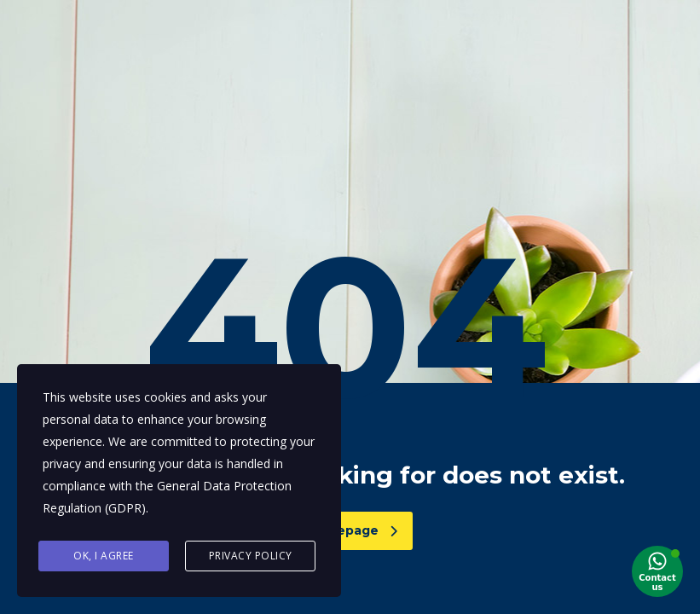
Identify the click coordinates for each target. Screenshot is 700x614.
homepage (353, 530)
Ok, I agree (104, 556)
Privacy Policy (251, 556)
